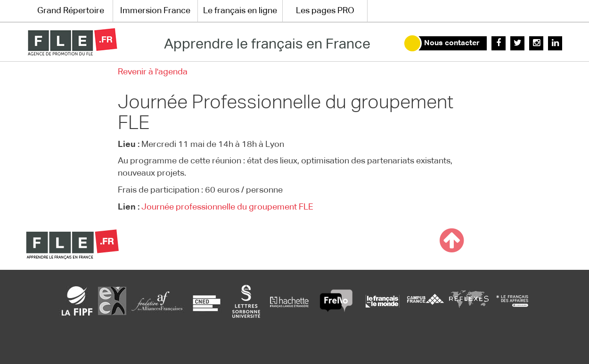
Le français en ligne (240, 11)
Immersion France (155, 11)
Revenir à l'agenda (153, 72)
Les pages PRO (325, 11)
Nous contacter (452, 43)
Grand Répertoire (71, 11)
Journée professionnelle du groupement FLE (227, 207)
